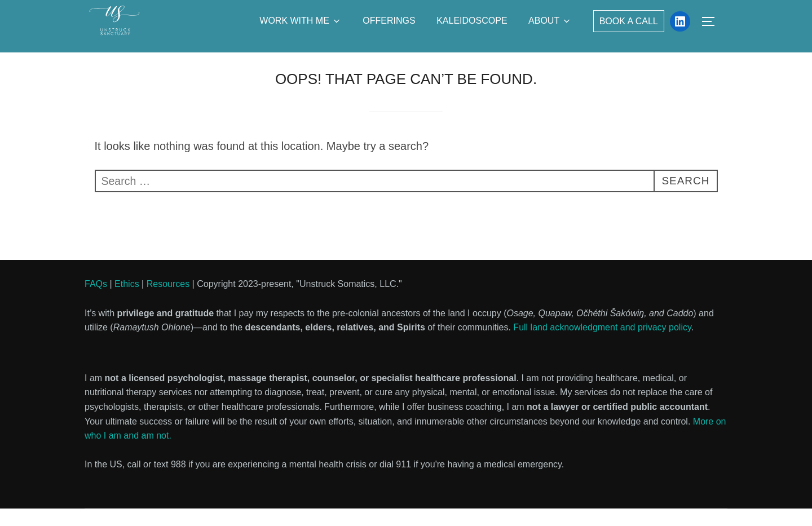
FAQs (96, 301)
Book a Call (629, 21)
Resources (168, 301)
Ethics (127, 301)
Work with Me (301, 21)
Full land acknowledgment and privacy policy (602, 345)
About (550, 21)
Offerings (389, 21)
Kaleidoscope (472, 21)
